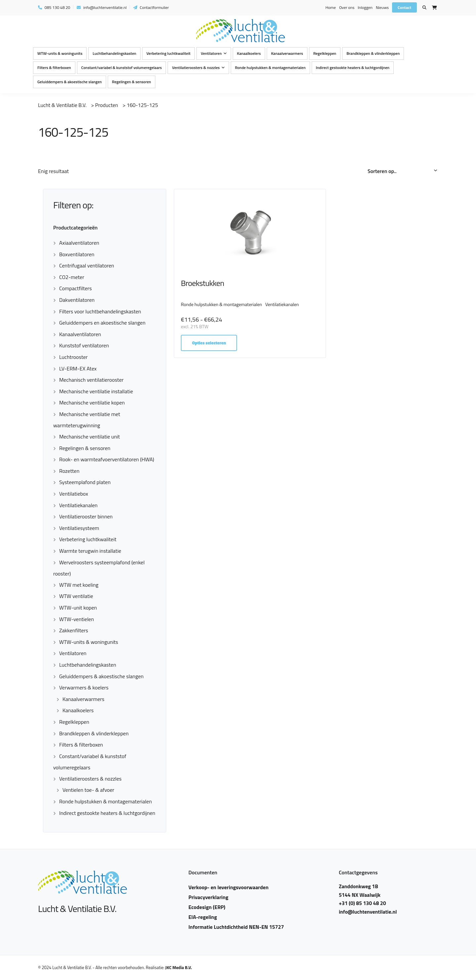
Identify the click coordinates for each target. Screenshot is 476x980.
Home (330, 7)
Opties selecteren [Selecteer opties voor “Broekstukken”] (210, 348)
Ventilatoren (211, 53)
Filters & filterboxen (54, 68)
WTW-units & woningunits (60, 53)
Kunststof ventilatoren (84, 345)
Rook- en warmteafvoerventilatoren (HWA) (107, 459)
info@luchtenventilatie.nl (102, 7)
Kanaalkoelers (249, 53)
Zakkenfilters (74, 630)
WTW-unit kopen (78, 608)
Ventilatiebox (74, 494)
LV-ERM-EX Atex (78, 368)
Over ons (347, 7)
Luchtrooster (73, 357)
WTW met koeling (79, 585)
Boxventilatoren (77, 254)
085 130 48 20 (54, 7)
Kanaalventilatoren (80, 334)
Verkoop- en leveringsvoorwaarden (228, 887)
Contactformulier (151, 7)
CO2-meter (72, 277)
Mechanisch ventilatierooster (91, 380)
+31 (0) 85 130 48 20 (363, 903)
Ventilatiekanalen (78, 505)
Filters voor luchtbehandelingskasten (100, 311)
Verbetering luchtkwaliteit (168, 53)
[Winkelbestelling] (403, 171)
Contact (404, 7)
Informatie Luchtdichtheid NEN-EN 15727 (236, 927)
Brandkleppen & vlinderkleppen (373, 53)
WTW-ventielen (77, 619)
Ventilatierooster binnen (86, 516)
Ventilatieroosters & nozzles (196, 68)
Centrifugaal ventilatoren (87, 265)
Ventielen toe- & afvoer (88, 790)
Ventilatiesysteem (79, 528)
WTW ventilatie (76, 596)
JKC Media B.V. (179, 967)
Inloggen (365, 7)
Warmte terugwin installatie (90, 551)
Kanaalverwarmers (287, 53)
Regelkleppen (325, 53)
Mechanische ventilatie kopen (92, 402)
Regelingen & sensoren (132, 82)
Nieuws (382, 7)
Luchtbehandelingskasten (114, 53)
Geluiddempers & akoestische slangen (70, 82)
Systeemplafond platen (85, 482)
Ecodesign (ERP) (207, 907)
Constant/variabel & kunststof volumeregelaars (122, 68)
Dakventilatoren (77, 300)
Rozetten (69, 471)
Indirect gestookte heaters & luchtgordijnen (353, 68)
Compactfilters (76, 288)
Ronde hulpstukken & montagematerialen (270, 68)
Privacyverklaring (208, 897)
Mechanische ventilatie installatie (96, 391)
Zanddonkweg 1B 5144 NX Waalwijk (360, 891)
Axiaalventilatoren (79, 243)
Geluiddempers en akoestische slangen (102, 323)
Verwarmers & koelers (84, 687)
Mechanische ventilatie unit (90, 437)
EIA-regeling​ (203, 917)
